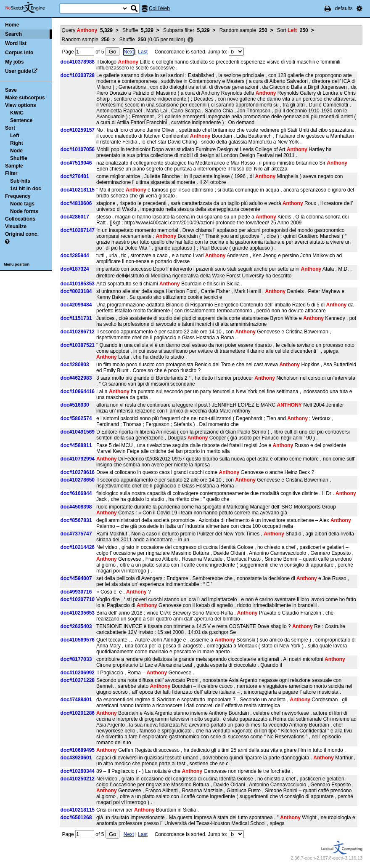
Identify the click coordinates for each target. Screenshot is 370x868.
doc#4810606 (76, 203)
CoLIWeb (159, 8)
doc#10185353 (78, 284)
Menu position (17, 264)
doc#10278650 (78, 480)
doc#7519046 (76, 163)
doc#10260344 (78, 771)
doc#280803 (75, 365)
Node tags (22, 204)
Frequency (18, 196)
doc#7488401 (76, 700)
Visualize (16, 226)
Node (16, 151)
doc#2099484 (76, 305)
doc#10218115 (78, 190)
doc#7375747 (76, 534)
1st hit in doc (26, 189)
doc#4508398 (76, 507)
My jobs (15, 62)
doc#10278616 (78, 472)
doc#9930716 (76, 592)
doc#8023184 (76, 291)
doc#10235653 (78, 613)
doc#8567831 (76, 520)
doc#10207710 (78, 599)
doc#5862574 (76, 418)
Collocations (20, 219)
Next (129, 52)
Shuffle (19, 158)
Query (87, 30)
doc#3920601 (76, 758)
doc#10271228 (78, 680)
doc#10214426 (78, 547)
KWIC (17, 113)
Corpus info (19, 53)
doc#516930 (75, 405)
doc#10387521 (78, 345)
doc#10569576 (78, 640)
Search (13, 34)
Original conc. (22, 234)
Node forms (24, 211)
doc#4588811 (76, 445)
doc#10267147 (78, 230)
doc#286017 (75, 217)
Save (11, 90)
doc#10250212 (78, 779)
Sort (10, 128)
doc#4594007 (76, 578)
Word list (16, 43)
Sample (14, 166)
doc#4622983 (76, 378)
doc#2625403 (76, 626)
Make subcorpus (25, 98)
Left (15, 136)
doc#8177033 (76, 659)
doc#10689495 (78, 750)
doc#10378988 (78, 62)
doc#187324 (75, 269)
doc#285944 (75, 256)
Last (143, 52)
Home (12, 25)
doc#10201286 (78, 713)
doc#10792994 (78, 459)
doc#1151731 (76, 318)
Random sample (243, 30)
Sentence (21, 120)
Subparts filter (186, 30)
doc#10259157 (78, 130)
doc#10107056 (78, 149)
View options (21, 105)
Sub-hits (20, 181)
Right (17, 143)
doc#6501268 (76, 817)
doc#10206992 (78, 673)
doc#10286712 (78, 332)
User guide (18, 71)
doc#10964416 (78, 391)
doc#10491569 (78, 432)
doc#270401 (75, 176)
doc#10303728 (78, 75)
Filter (11, 173)
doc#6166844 (76, 493)
